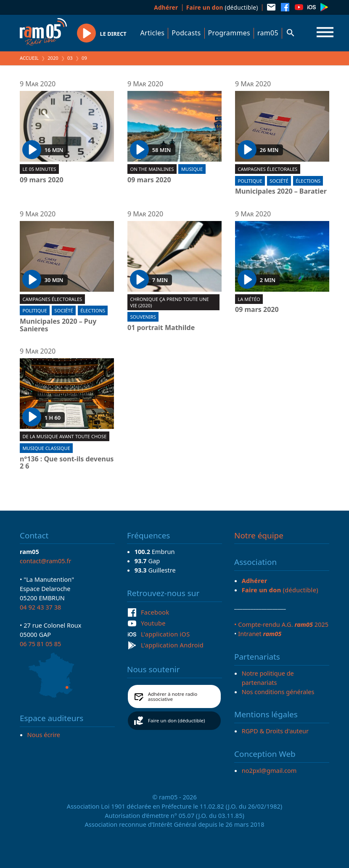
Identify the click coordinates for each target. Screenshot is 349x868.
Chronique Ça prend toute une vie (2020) (169, 302)
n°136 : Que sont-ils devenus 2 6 (67, 463)
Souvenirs (143, 317)
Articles (153, 33)
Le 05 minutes (39, 169)
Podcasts (186, 33)
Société (279, 181)
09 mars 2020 (42, 180)
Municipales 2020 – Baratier (281, 192)
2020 (53, 58)
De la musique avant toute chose (64, 436)
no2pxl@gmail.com (269, 770)
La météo (249, 299)
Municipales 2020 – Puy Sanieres (58, 325)
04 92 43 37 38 (40, 607)
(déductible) (222, 7)
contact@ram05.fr (46, 561)
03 (70, 58)
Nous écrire (44, 735)
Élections (308, 181)
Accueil (29, 58)
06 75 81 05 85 (40, 644)
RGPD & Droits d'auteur (275, 731)
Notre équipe (259, 535)
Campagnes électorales (267, 169)
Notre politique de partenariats (268, 678)
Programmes (229, 33)
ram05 (268, 33)
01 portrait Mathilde (161, 328)
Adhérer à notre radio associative (173, 696)
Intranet (260, 634)
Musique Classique (46, 448)
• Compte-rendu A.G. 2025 (281, 624)
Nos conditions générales (278, 692)
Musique (192, 169)
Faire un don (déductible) (177, 720)
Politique (250, 181)
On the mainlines (152, 169)
